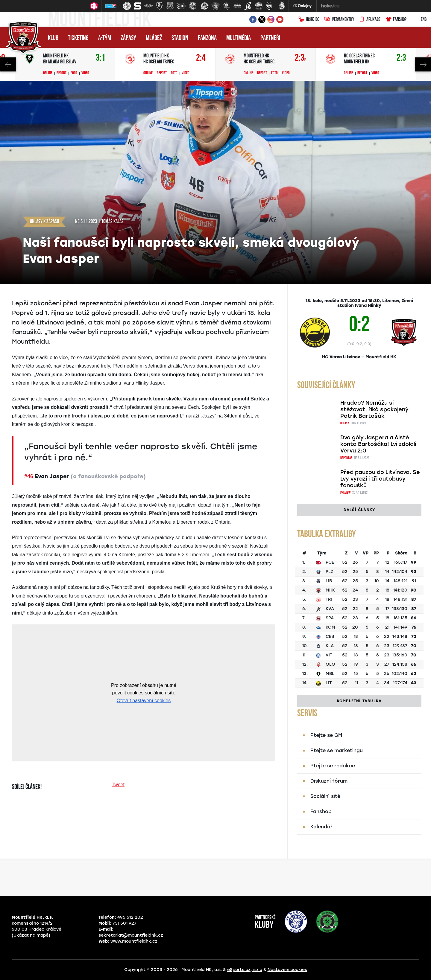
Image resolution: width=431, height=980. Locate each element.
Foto (74, 73)
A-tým (105, 38)
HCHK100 (309, 20)
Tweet (118, 785)
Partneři (270, 38)
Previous (8, 64)
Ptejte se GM (326, 735)
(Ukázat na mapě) (31, 935)
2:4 (201, 58)
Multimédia (239, 38)
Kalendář (321, 827)
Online (48, 73)
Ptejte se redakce (333, 766)
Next (423, 64)
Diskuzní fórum (329, 781)
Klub (53, 38)
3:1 (101, 58)
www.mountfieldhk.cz (134, 941)
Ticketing (78, 38)
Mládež (154, 38)
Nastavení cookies (287, 970)
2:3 (300, 58)
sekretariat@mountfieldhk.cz (131, 935)
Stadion (180, 38)
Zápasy (128, 38)
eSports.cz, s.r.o (245, 970)
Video (85, 73)
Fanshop (396, 20)
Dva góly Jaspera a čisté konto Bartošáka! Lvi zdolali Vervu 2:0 (378, 444)
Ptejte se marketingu (337, 750)
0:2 (359, 326)
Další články (359, 510)
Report (62, 73)
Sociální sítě (325, 796)
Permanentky (339, 20)
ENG (419, 20)
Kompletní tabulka (359, 701)
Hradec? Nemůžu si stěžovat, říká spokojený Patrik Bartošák (374, 409)
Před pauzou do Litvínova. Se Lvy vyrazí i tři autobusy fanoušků (380, 479)
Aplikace (370, 20)
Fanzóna (207, 38)
